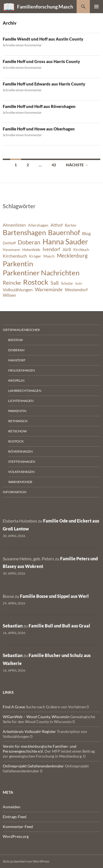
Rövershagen (20, 451)
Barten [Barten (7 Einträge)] (71, 225)
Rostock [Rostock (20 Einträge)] (36, 282)
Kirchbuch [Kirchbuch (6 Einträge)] (81, 250)
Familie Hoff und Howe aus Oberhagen (39, 129)
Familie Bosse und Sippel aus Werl (54, 596)
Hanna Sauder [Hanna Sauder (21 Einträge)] (65, 242)
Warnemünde (20, 482)
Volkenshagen (21, 472)
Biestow (16, 340)
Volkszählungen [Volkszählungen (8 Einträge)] (18, 290)
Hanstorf (17, 360)
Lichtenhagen (21, 401)
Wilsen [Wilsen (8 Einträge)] (9, 295)
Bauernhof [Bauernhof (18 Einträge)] (64, 232)
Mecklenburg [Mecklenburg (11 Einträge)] (72, 255)
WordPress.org (16, 836)
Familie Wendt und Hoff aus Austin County (43, 39)
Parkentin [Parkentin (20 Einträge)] (18, 264)
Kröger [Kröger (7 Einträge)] (35, 256)
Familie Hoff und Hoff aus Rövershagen (39, 106)
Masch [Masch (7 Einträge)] (49, 256)
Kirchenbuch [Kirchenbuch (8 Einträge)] (15, 256)
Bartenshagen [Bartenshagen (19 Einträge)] (24, 232)
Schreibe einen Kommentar (22, 45)
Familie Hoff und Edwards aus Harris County (44, 84)
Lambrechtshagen (25, 391)
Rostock (16, 441)
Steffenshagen (22, 462)
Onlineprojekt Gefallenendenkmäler (33, 766)
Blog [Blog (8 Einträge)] (86, 233)
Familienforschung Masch (45, 7)
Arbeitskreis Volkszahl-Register (29, 731)
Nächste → (77, 165)
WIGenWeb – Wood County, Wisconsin (36, 717)
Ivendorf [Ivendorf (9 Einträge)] (51, 249)
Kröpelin (16, 380)
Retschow (17, 431)
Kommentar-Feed (18, 826)
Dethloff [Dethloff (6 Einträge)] (9, 243)
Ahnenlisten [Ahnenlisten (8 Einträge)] (14, 225)
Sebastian (13, 626)
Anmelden (12, 807)
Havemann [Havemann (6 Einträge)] (11, 250)
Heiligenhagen (22, 370)
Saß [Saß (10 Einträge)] (55, 283)
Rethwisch (18, 421)
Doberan (16, 350)
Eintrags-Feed (15, 817)
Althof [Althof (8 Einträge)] (57, 225)
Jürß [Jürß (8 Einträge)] (67, 249)
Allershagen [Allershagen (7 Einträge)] (38, 225)
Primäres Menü (96, 7)
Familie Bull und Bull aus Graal (59, 626)
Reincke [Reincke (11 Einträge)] (12, 283)
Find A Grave (14, 707)
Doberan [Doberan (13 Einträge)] (29, 242)
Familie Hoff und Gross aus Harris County (41, 61)
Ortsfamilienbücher (21, 330)
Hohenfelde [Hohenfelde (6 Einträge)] (31, 250)
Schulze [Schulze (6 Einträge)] (67, 283)
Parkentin (17, 411)
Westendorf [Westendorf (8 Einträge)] (76, 290)
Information (15, 492)
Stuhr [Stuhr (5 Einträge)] (79, 283)
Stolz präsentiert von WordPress (26, 861)
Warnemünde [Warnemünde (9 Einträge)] (49, 289)
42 (54, 165)
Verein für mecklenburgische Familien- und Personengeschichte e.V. (40, 749)
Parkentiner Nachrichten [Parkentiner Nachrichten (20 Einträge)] (41, 273)
